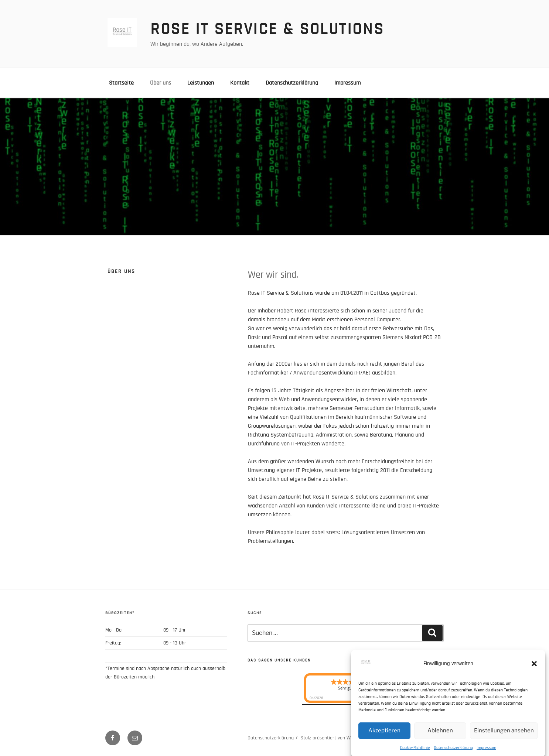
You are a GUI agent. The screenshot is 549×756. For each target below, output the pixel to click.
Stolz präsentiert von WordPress (335, 738)
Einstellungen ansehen (504, 736)
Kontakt (240, 83)
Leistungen (201, 83)
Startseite (121, 83)
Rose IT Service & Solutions (267, 29)
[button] (534, 669)
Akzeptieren (384, 736)
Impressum (486, 753)
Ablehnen (440, 736)
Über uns (161, 83)
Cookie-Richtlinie (415, 753)
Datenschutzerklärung (453, 753)
